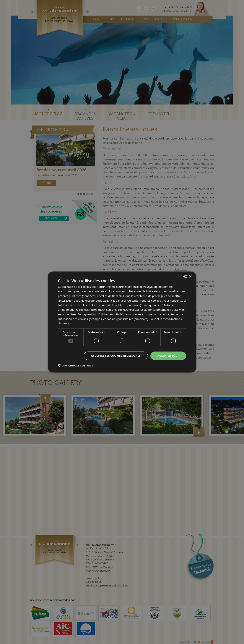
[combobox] (185, 277)
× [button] (190, 276)
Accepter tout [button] (168, 356)
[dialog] (122, 322)
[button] (75, 365)
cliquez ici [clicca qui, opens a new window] (64, 323)
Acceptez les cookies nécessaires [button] (116, 356)
